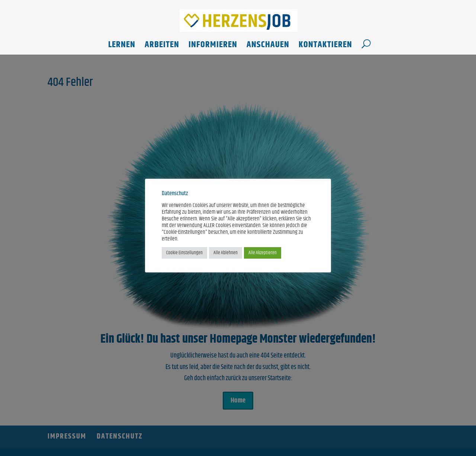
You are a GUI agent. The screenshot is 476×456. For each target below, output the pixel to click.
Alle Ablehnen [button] (226, 253)
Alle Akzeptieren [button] (263, 253)
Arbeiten (162, 47)
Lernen (122, 47)
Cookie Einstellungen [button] (184, 253)
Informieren (213, 47)
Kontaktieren (325, 47)
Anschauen (268, 47)
